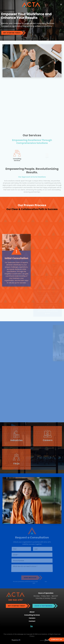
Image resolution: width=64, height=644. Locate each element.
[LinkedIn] (32, 626)
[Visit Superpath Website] (16, 640)
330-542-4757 (15, 600)
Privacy (32, 636)
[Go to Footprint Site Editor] (48, 640)
